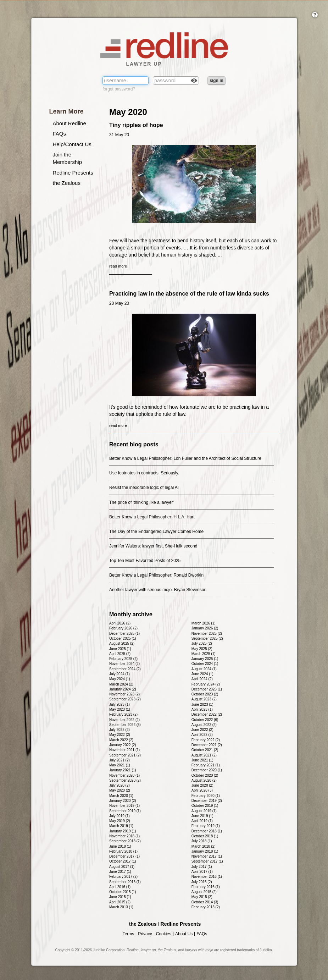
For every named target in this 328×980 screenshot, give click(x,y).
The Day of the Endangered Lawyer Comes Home (156, 532)
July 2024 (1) (119, 674)
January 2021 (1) (123, 770)
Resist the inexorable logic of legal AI (144, 488)
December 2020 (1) (207, 770)
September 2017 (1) (207, 861)
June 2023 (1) (202, 704)
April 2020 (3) (202, 790)
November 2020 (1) (124, 775)
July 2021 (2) (119, 760)
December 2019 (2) (207, 801)
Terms (129, 934)
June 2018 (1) (120, 846)
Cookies (164, 934)
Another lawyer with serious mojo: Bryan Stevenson (158, 590)
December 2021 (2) (207, 745)
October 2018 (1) (205, 836)
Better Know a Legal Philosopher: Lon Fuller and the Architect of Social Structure (185, 458)
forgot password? (119, 89)
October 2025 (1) (123, 638)
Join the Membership (68, 158)
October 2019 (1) (205, 806)
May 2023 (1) (120, 709)
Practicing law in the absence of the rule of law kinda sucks (189, 294)
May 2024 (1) (120, 679)
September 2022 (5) (125, 725)
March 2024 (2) (121, 684)
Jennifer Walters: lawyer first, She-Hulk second (153, 546)
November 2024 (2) (124, 664)
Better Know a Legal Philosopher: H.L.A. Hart (152, 517)
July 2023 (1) (119, 704)
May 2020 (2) (120, 790)
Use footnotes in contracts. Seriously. (144, 473)
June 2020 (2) (202, 785)
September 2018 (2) (125, 841)
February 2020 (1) (206, 796)
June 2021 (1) (202, 760)
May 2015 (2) (202, 897)
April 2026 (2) (120, 623)
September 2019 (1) (125, 811)
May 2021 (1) (120, 765)
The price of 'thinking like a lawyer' (141, 502)
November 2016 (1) (207, 877)
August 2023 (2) (204, 699)
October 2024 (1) (205, 664)
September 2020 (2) (125, 780)
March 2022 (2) (121, 740)
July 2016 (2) (202, 882)
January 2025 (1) (205, 659)
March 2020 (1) (121, 796)
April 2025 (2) (120, 654)
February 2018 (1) (123, 851)
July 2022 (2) (119, 730)
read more (118, 266)
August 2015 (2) (204, 892)
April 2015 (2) (120, 902)
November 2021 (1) (124, 750)
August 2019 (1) (204, 811)
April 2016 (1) (120, 887)
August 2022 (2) (204, 725)
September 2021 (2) (125, 755)
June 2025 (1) (120, 649)
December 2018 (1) (207, 831)
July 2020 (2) (119, 785)
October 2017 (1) (123, 861)
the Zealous (67, 183)
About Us (184, 934)
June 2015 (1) (120, 897)
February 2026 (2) (123, 628)
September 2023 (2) (125, 699)
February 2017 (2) (123, 877)
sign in (216, 81)
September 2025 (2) (207, 638)
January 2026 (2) (205, 628)
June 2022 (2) (202, 730)
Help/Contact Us (72, 144)
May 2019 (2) (120, 821)
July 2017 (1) (202, 867)
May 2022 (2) (120, 735)
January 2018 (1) (205, 851)
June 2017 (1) (120, 872)
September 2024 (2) (125, 669)
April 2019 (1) (202, 821)
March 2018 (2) (204, 846)
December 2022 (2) (207, 714)
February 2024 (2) (206, 684)
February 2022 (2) (206, 740)
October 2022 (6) (205, 720)
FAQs (60, 134)
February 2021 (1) (206, 765)
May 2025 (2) (202, 649)
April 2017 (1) (202, 872)
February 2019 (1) (206, 826)
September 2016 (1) (125, 882)
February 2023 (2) (123, 714)
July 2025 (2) (202, 643)
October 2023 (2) (205, 694)
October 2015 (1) (123, 892)
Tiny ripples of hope (136, 125)
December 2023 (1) (207, 689)
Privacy (145, 934)
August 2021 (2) (204, 755)
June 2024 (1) (202, 674)
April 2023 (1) (202, 709)
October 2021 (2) (205, 750)
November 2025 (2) (207, 634)
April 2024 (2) (202, 679)
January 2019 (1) (123, 831)
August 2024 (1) (204, 669)
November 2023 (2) (124, 694)
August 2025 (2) (122, 643)
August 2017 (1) (122, 867)
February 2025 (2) (123, 659)
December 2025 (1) (124, 634)
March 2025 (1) (204, 654)
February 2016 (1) (206, 887)
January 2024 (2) (123, 689)
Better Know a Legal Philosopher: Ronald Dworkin (156, 575)
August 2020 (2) (204, 780)
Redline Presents (73, 173)
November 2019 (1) (124, 806)
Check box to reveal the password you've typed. (194, 81)
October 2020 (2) (205, 775)
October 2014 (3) (205, 902)
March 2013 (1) (121, 907)
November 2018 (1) (124, 836)
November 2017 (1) (207, 856)
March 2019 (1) (121, 826)
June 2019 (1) (202, 816)
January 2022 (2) (123, 745)
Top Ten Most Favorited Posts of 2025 (145, 561)
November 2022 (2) (124, 720)
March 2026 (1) (204, 623)
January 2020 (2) (123, 801)
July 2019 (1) (119, 816)
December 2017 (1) (124, 856)
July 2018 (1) (202, 841)
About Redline (70, 123)
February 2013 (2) (206, 907)
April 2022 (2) (202, 735)
